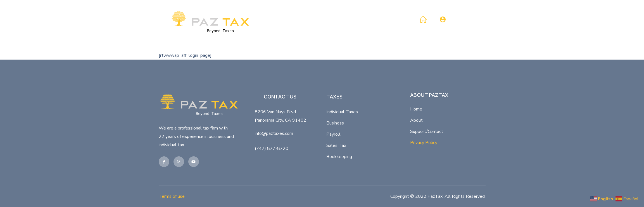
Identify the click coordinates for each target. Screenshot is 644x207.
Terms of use (172, 196)
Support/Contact (427, 131)
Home (416, 109)
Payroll (333, 134)
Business (335, 123)
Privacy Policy (424, 143)
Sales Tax (336, 145)
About (416, 120)
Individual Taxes (342, 112)
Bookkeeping (339, 157)
